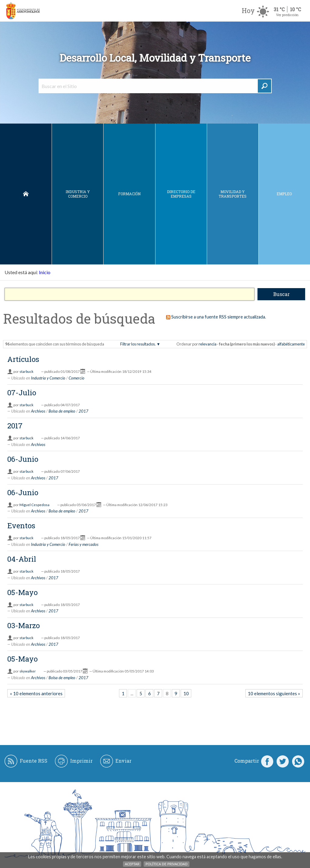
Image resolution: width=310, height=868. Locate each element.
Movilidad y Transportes (233, 194)
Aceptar (132, 864)
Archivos (38, 411)
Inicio (26, 194)
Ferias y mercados (83, 544)
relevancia (208, 344)
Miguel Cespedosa (34, 505)
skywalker (28, 671)
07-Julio (22, 393)
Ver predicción (287, 15)
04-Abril (22, 559)
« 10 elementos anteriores (36, 693)
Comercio (77, 378)
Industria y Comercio (78, 194)
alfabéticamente (291, 344)
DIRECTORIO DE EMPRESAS (181, 194)
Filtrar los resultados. (138, 344)
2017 (83, 411)
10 (186, 693)
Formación (129, 194)
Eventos (21, 526)
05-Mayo (22, 592)
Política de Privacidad (166, 864)
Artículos (23, 359)
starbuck (26, 371)
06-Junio (23, 459)
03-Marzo (24, 625)
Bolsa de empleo (62, 411)
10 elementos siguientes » (274, 693)
